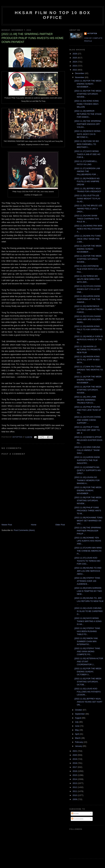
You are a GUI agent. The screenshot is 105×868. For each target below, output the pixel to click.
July (77, 722)
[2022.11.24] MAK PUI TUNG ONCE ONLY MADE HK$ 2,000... (88, 239)
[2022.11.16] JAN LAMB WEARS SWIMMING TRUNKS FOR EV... (85, 400)
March (78, 738)
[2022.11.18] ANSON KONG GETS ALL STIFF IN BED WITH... (87, 360)
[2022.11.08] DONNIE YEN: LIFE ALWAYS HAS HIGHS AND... (88, 541)
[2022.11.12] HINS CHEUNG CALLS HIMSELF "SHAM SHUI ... (87, 450)
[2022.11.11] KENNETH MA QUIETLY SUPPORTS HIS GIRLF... (88, 470)
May (77, 730)
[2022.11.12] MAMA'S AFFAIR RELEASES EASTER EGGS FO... (88, 440)
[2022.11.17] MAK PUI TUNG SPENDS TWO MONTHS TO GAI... (89, 370)
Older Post (60, 525)
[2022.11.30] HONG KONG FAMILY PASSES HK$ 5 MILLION (87, 104)
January (79, 746)
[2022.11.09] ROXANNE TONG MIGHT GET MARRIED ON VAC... (88, 521)
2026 (75, 54)
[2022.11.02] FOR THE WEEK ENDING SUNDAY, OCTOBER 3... (88, 672)
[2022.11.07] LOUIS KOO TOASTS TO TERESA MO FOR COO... (87, 561)
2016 (75, 771)
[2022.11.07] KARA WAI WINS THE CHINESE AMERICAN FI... (88, 551)
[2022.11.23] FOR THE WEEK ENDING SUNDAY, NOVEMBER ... (88, 249)
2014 (75, 779)
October (79, 710)
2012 (75, 787)
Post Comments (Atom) (24, 530)
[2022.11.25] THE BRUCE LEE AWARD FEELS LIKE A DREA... (88, 209)
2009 (75, 799)
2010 (75, 795)
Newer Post (7, 525)
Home (34, 525)
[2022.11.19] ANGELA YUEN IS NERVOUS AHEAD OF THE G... (89, 339)
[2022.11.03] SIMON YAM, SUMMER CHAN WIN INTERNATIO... (86, 641)
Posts (75, 814)
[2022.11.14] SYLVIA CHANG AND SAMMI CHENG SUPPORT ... (88, 420)
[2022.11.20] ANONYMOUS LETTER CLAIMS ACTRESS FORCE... (88, 309)
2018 (75, 763)
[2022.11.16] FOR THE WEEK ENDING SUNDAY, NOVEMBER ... (88, 380)
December (80, 73)
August (78, 718)
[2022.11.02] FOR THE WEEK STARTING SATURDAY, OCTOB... (88, 682)
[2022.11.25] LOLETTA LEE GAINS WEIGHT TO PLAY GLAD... (87, 198)
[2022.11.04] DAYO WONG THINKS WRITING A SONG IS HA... (88, 621)
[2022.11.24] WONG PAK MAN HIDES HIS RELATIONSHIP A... (88, 229)
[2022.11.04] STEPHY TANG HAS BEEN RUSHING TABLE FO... (87, 631)
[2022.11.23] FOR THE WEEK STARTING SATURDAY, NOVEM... (88, 259)
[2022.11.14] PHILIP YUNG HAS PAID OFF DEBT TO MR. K (87, 430)
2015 (75, 775)
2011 (75, 791)
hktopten (92, 34)
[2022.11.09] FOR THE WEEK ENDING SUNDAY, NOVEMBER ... (88, 490)
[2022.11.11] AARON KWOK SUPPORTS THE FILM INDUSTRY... (87, 460)
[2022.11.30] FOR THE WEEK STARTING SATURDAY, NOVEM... (88, 94)
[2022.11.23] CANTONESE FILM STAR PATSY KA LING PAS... (88, 269)
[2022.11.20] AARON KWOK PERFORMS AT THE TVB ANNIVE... (87, 299)
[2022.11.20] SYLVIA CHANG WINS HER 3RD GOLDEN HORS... (88, 319)
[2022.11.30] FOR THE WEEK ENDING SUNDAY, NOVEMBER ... (88, 84)
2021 (75, 751)
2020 (75, 755)
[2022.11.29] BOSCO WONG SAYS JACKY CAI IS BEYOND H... (87, 134)
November (80, 77)
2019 (75, 759)
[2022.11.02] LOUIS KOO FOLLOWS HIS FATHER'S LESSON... (87, 692)
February (79, 742)
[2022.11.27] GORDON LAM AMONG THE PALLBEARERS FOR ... (87, 171)
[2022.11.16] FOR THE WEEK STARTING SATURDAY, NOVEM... (88, 390)
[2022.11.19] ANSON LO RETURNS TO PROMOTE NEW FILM (87, 349)
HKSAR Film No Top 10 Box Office (53, 15)
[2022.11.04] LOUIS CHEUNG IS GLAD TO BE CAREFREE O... (89, 611)
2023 (75, 66)
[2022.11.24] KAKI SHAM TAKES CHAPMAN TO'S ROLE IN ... (87, 219)
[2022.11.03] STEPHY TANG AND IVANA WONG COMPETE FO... (87, 651)
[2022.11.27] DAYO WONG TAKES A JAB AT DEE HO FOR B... (87, 154)
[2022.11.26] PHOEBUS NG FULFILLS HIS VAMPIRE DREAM (87, 181)
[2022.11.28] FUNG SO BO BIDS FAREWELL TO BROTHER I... (87, 144)
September (80, 714)
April (77, 734)
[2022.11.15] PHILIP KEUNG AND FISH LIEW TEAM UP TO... (88, 410)
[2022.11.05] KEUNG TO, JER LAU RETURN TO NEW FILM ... (89, 601)
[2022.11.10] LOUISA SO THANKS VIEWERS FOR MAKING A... (87, 480)
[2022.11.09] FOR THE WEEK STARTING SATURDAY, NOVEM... (88, 500)
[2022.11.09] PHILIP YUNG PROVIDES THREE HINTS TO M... (88, 510)
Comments (77, 819)
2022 (75, 70)
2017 (75, 767)
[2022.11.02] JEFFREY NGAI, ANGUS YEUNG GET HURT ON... (88, 702)
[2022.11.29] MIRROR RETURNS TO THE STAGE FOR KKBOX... (88, 114)
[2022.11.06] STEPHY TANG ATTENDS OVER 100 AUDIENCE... (87, 581)
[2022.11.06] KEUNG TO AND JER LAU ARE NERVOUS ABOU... (88, 571)
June (78, 726)
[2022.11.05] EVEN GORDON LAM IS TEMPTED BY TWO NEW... (88, 591)
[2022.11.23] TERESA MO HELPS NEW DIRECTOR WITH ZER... (87, 279)
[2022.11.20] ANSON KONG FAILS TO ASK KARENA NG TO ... (88, 329)
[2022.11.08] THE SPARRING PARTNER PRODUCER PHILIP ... (88, 531)
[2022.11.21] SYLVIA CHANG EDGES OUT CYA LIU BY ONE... (88, 289)
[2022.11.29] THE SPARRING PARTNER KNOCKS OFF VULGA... (88, 124)
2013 (75, 783)
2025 (75, 58)
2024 (75, 62)
